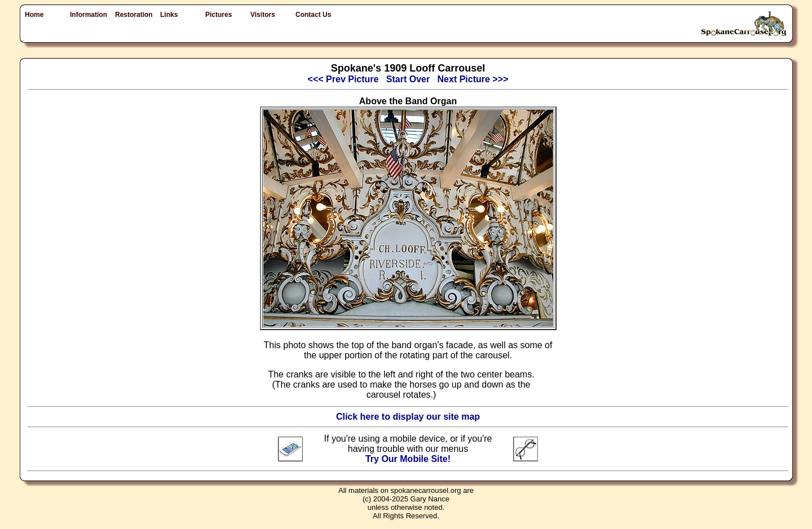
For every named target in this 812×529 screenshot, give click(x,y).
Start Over (408, 79)
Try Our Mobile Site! (408, 459)
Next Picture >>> (473, 79)
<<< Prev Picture (343, 79)
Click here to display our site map (408, 417)
